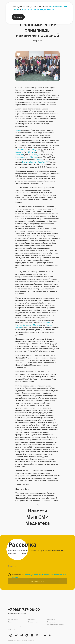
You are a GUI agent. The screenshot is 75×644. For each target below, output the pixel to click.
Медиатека (38, 523)
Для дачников (33, 622)
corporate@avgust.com (17, 613)
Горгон (18, 152)
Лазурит (19, 155)
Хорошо (18, 17)
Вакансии (31, 619)
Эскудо (37, 155)
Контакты (51, 619)
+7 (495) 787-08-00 (24, 609)
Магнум (34, 150)
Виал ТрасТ (43, 162)
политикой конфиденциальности (38, 9)
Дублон (40, 159)
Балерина (20, 150)
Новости (37, 511)
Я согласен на (39, 576)
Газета (11, 622)
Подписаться (37, 581)
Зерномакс (20, 157)
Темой (18, 130)
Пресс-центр (13, 619)
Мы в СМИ (37, 517)
